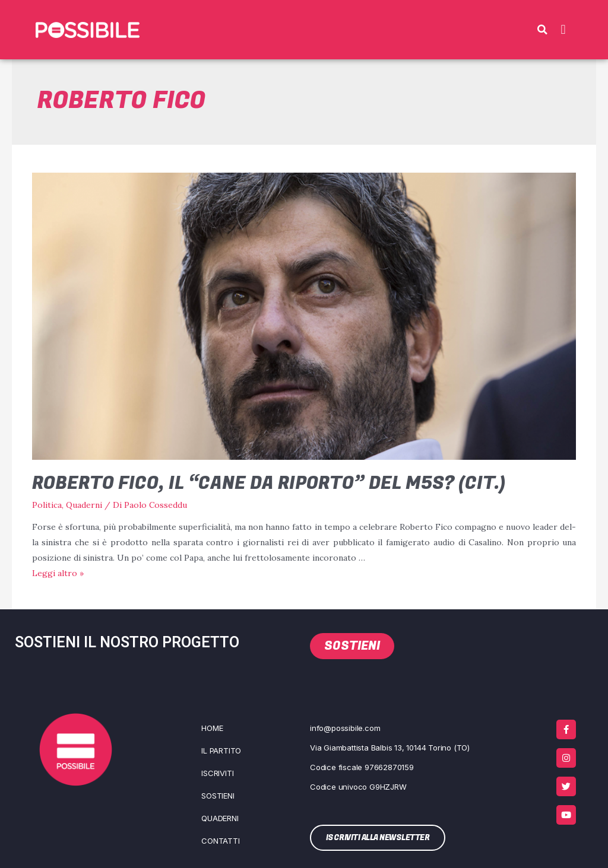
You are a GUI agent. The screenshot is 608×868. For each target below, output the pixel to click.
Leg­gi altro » (58, 573)
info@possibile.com (345, 727)
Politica (47, 505)
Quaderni (84, 505)
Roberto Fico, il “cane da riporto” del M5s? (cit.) (269, 484)
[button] (542, 30)
